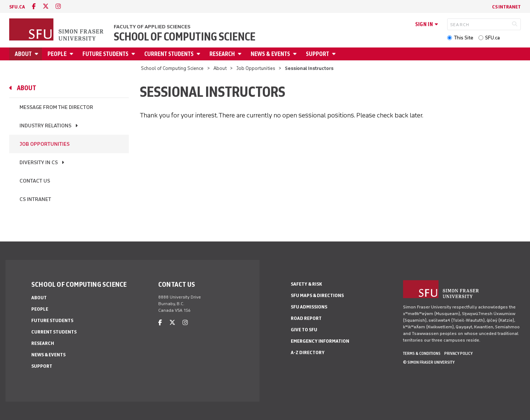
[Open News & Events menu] (296, 54)
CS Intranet (506, 7)
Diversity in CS (39, 163)
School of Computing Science (185, 37)
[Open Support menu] (335, 54)
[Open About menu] (38, 54)
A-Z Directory (308, 352)
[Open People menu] (73, 54)
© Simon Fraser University (429, 362)
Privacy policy (458, 353)
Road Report (306, 318)
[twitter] (46, 6)
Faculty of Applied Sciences (152, 27)
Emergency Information (320, 341)
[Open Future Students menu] (134, 54)
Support (317, 54)
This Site (464, 38)
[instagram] (58, 6)
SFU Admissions (309, 307)
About (23, 54)
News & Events (270, 54)
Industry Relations (45, 126)
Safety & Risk (306, 284)
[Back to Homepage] (57, 30)
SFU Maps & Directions (317, 295)
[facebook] (34, 6)
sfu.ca (17, 7)
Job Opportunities (256, 68)
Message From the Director (56, 107)
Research (222, 54)
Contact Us (35, 181)
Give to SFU (304, 330)
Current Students (169, 54)
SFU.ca (492, 38)
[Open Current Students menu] (199, 54)
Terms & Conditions (422, 353)
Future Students (105, 54)
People (57, 54)
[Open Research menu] (241, 54)
